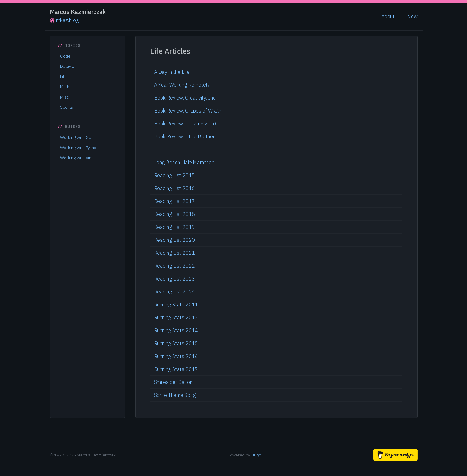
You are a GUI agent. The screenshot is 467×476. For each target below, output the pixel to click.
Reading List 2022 (174, 266)
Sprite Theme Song (175, 395)
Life (63, 77)
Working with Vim (76, 158)
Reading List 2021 (174, 253)
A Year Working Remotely (182, 85)
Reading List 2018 (174, 214)
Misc (64, 97)
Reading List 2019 (174, 227)
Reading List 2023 (174, 279)
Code (65, 56)
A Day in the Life (172, 72)
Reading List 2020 (174, 240)
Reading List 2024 (174, 292)
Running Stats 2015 (176, 343)
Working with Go (76, 137)
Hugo (256, 455)
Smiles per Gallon (173, 382)
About (388, 16)
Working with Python (79, 148)
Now (412, 16)
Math (65, 87)
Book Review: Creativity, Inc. (185, 98)
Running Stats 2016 (176, 356)
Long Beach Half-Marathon (184, 162)
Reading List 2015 (174, 175)
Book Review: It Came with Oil (187, 124)
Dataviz (67, 66)
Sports (67, 107)
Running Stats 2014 (176, 330)
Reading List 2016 (174, 188)
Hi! (157, 149)
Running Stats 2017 (176, 369)
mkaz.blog (64, 20)
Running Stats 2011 (176, 305)
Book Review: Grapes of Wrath (188, 111)
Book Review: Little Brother (184, 136)
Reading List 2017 (174, 201)
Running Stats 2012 (176, 317)
